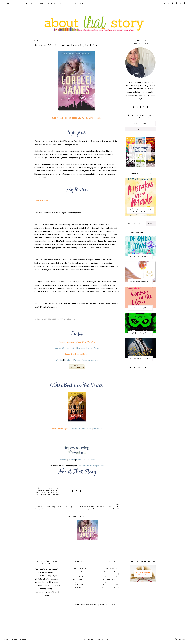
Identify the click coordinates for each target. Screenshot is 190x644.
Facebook (68, 360)
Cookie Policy (103, 639)
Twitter (77, 360)
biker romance (79, 579)
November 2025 (111, 582)
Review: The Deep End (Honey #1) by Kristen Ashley (141, 282)
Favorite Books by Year (50, 3)
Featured (79, 574)
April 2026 (111, 569)
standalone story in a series (49, 494)
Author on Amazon (90, 360)
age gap (79, 577)
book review (53, 488)
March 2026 (111, 571)
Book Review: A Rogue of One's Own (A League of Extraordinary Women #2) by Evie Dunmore (141, 256)
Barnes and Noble (85, 348)
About (83, 3)
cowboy (79, 587)
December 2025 (111, 579)
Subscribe (141, 129)
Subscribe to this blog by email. (92, 466)
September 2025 (111, 587)
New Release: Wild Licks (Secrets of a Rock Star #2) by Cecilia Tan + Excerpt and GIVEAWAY (99, 506)
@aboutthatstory (106, 605)
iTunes (96, 348)
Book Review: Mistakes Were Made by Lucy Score (140, 210)
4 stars (44, 488)
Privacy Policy (87, 639)
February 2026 (111, 574)
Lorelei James (41, 492)
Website (59, 360)
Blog (15, 3)
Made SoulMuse (178, 639)
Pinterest (91, 460)
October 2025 (111, 585)
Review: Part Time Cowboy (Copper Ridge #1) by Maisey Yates (54, 506)
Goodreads (81, 460)
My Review (98, 429)
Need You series (55, 492)
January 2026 (111, 577)
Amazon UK (71, 348)
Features (71, 3)
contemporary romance (48, 490)
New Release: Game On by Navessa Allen (141, 333)
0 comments (105, 491)
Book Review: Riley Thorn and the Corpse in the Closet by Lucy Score (141, 308)
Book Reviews (27, 3)
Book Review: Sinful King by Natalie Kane (141, 358)
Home (7, 3)
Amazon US (59, 348)
